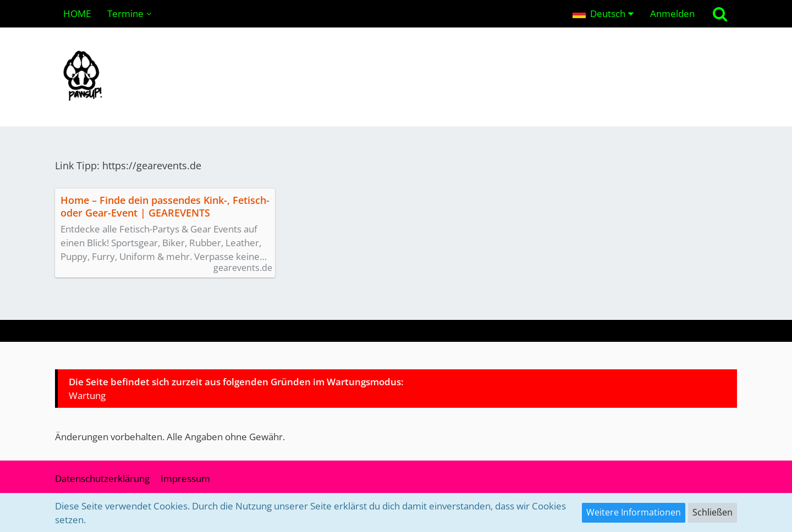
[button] (603, 14)
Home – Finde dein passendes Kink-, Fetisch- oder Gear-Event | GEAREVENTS (165, 207)
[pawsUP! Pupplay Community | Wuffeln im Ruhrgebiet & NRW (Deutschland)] (396, 77)
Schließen (713, 512)
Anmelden (672, 13)
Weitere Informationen (634, 512)
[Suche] (720, 14)
